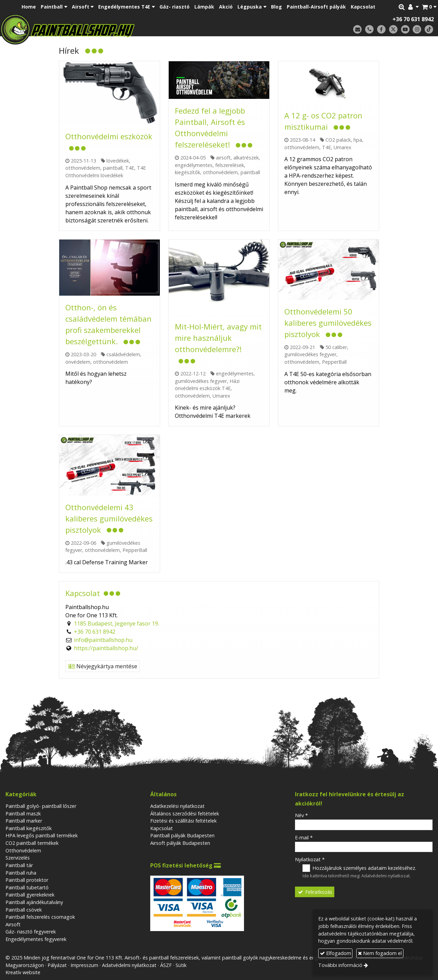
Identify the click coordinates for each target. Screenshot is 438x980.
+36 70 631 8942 (413, 19)
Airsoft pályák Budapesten (180, 843)
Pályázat (57, 965)
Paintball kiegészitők (29, 828)
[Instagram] (417, 30)
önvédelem (78, 362)
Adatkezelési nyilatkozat (177, 806)
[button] (429, 7)
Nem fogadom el (380, 953)
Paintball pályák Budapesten (182, 835)
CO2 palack (338, 140)
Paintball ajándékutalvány (34, 902)
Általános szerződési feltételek (185, 814)
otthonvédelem (83, 168)
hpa (358, 140)
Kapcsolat (162, 828)
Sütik (181, 965)
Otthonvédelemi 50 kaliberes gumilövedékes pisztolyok (328, 323)
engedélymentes (194, 165)
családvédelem (123, 354)
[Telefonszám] (369, 30)
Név (301, 815)
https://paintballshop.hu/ (106, 648)
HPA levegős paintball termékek (42, 835)
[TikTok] (429, 30)
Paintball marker (24, 821)
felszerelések (230, 165)
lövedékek (118, 161)
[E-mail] (357, 30)
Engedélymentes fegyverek (36, 939)
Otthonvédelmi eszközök (109, 136)
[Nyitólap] (115, 29)
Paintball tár (19, 865)
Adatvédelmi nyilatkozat (385, 876)
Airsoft (13, 924)
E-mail (304, 837)
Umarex (343, 147)
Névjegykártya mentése (102, 666)
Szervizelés (18, 858)
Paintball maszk (23, 814)
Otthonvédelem (23, 850)
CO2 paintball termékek (32, 843)
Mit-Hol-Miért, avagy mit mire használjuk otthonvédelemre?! (218, 338)
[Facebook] (381, 30)
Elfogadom (336, 953)
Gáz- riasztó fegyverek (31, 932)
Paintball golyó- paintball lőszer (41, 806)
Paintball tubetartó (27, 887)
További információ (340, 965)
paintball (113, 168)
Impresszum (84, 965)
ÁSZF (166, 965)
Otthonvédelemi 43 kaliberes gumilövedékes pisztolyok (109, 518)
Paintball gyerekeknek (30, 895)
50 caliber (336, 347)
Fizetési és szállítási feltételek (183, 821)
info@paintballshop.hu (103, 640)
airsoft (223, 158)
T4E (130, 168)
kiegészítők (188, 172)
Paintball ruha (21, 873)
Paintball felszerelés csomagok (40, 917)
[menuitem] (29, 7)
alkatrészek (246, 158)
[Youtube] (405, 30)
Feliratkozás (315, 892)
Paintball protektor (27, 880)
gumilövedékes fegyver (201, 381)
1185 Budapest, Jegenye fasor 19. (117, 623)
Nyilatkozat (310, 859)
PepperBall (334, 362)
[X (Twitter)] (393, 30)
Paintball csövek (24, 910)
